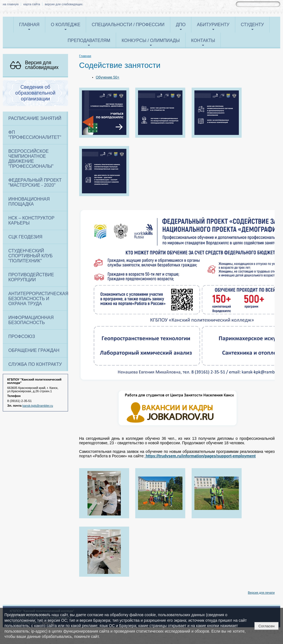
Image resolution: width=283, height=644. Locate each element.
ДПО (181, 25)
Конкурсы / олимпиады (151, 40)
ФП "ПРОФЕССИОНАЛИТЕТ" (35, 135)
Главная (29, 25)
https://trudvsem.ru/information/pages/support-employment (200, 456)
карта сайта (32, 4)
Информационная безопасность (31, 320)
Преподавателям (89, 40)
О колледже (66, 25)
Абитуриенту (213, 25)
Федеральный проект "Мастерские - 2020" (35, 183)
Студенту (252, 25)
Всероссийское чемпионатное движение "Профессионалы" (31, 159)
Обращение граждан (34, 350)
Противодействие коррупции (31, 277)
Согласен (266, 626)
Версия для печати (261, 593)
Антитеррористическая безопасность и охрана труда (38, 299)
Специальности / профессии (128, 25)
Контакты (203, 40)
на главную (11, 4)
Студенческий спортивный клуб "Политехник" (31, 256)
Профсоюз (22, 336)
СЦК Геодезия (25, 237)
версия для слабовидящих (64, 4)
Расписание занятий (35, 118)
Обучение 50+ (108, 77)
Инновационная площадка (29, 202)
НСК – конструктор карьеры (31, 220)
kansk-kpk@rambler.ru (38, 406)
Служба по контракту (35, 364)
